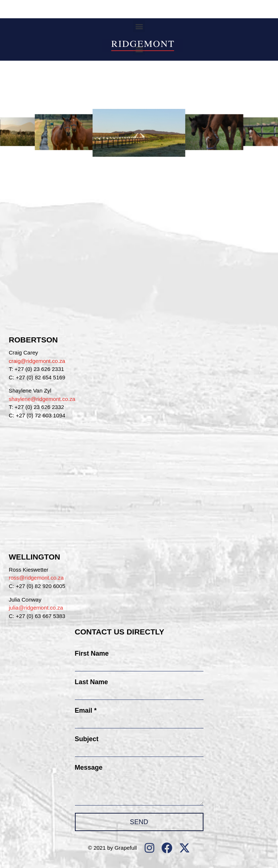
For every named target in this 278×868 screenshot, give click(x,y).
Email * (86, 710)
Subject (87, 739)
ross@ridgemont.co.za (36, 578)
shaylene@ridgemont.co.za (42, 399)
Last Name (92, 682)
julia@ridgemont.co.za (36, 608)
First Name (92, 653)
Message (89, 767)
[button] (139, 26)
